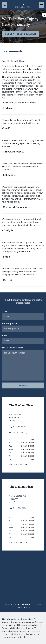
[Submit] (23, 385)
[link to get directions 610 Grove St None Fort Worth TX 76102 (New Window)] (23, 419)
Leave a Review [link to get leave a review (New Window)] (19, 433)
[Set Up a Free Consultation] (21, 34)
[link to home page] (23, 5)
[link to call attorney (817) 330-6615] (5, 5)
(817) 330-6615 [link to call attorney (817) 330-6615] (18, 426)
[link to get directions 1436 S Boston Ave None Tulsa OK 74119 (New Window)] (23, 500)
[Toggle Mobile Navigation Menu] (41, 5)
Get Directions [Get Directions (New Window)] (18, 465)
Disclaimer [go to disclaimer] (24, 607)
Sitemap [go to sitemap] (37, 604)
